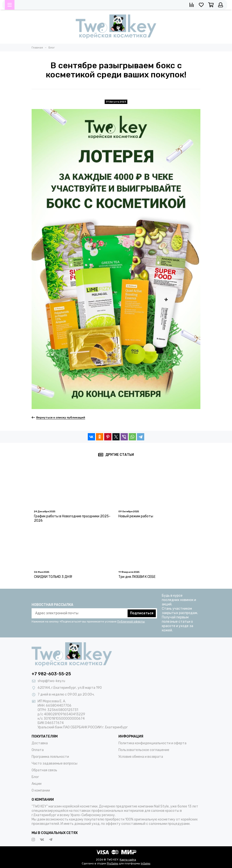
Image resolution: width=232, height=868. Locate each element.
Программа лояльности (50, 757)
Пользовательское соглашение (144, 750)
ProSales (113, 864)
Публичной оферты (131, 622)
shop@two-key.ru (51, 681)
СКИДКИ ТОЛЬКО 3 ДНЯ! (53, 577)
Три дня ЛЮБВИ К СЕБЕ (137, 577)
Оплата (38, 750)
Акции (37, 784)
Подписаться (142, 613)
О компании (41, 790)
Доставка (40, 743)
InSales (146, 864)
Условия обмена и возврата (141, 757)
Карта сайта (128, 860)
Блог (35, 777)
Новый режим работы (136, 516)
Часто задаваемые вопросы (55, 763)
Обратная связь (44, 770)
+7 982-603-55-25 (51, 674)
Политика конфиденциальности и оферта (152, 743)
